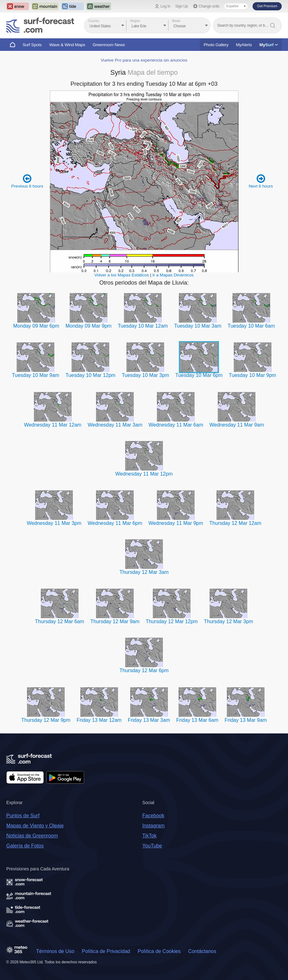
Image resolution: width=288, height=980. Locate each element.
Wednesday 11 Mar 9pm (176, 523)
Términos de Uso (55, 951)
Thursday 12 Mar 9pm (46, 720)
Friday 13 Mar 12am (99, 720)
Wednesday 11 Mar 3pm (54, 523)
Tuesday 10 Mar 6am (251, 326)
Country (94, 21)
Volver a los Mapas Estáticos (122, 275)
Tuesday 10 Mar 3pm (145, 375)
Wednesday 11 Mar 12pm (144, 474)
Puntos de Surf (23, 816)
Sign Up (182, 6)
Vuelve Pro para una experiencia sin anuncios (144, 60)
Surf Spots (32, 45)
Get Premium (267, 6)
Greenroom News (109, 45)
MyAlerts (244, 45)
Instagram (153, 826)
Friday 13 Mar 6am (197, 720)
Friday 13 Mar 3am (149, 720)
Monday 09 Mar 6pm (36, 326)
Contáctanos (202, 951)
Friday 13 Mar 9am (246, 720)
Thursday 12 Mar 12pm (172, 621)
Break (176, 21)
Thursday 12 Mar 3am (144, 572)
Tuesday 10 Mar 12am (143, 326)
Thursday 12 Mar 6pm (144, 670)
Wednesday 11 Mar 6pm (115, 523)
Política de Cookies (159, 951)
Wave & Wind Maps (67, 45)
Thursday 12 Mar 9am (115, 621)
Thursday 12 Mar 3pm (229, 621)
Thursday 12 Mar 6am (60, 621)
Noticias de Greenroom (32, 836)
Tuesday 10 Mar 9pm (252, 375)
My (269, 45)
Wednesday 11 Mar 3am (115, 425)
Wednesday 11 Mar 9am (237, 425)
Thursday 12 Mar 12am (235, 523)
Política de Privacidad (106, 951)
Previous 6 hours (27, 181)
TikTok (149, 836)
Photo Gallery (216, 45)
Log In (165, 6)
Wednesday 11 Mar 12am (53, 425)
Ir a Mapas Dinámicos (173, 275)
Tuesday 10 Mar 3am (198, 326)
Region (135, 21)
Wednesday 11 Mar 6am (176, 425)
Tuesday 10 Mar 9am (36, 375)
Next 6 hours (261, 181)
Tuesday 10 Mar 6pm (199, 375)
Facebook (153, 816)
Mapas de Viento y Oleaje (35, 826)
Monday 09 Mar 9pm (89, 326)
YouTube (152, 846)
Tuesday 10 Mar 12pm (91, 375)
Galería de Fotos (25, 846)
